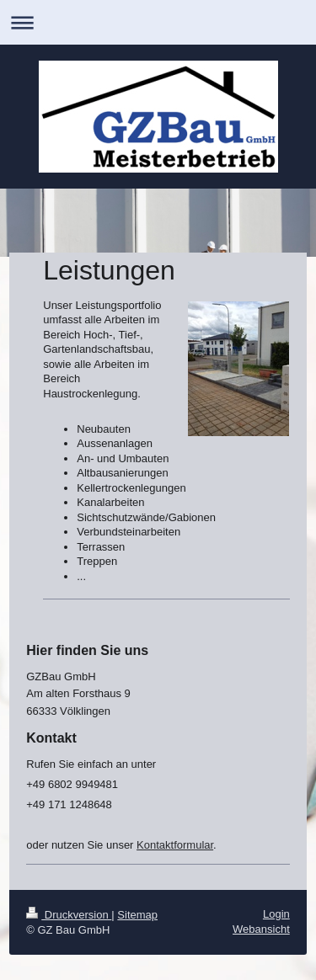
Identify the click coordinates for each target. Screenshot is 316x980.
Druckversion (69, 915)
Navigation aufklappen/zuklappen (158, 22)
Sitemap (137, 915)
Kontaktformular (175, 845)
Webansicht (261, 929)
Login (276, 914)
